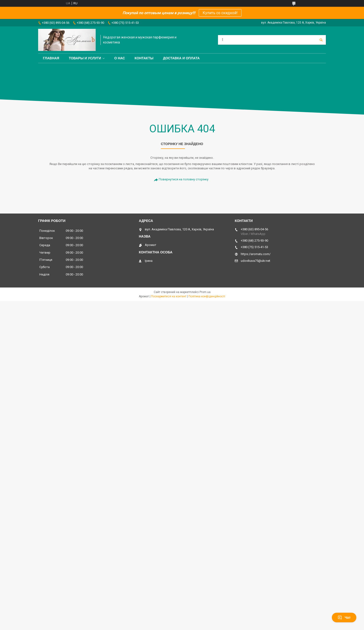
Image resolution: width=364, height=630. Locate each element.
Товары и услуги (85, 58)
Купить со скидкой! (220, 13)
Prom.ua (205, 292)
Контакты (144, 58)
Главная (51, 58)
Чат (344, 618)
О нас (120, 58)
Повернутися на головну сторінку (184, 179)
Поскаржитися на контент (169, 296)
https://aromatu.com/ (256, 254)
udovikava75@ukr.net (255, 261)
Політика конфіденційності (207, 296)
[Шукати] (321, 40)
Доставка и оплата (181, 58)
